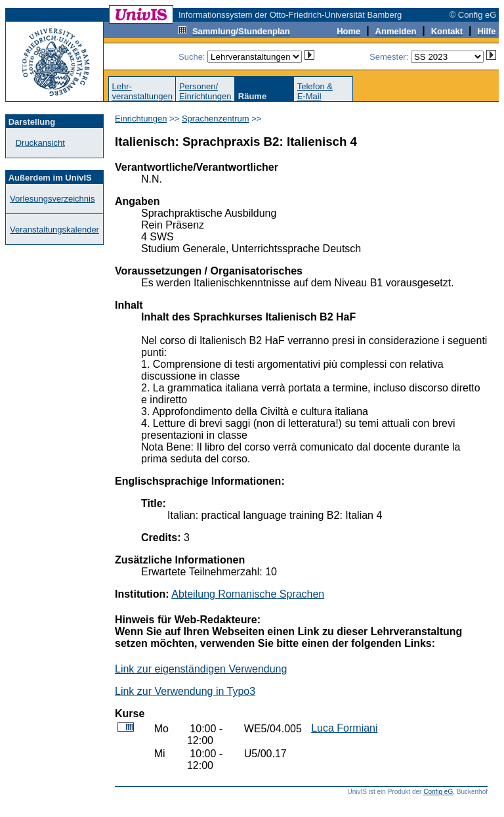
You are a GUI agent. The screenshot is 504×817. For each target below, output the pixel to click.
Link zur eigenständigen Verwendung (201, 669)
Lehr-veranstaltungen (142, 91)
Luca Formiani (344, 728)
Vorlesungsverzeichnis (52, 199)
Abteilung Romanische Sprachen (248, 594)
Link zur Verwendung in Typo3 (185, 691)
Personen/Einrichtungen (205, 91)
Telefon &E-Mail (315, 91)
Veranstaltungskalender (54, 230)
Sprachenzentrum (216, 119)
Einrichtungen (141, 119)
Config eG (438, 792)
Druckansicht (40, 143)
